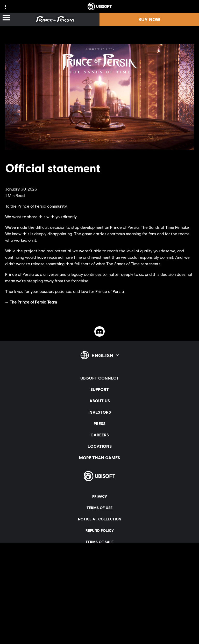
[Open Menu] (6, 18)
